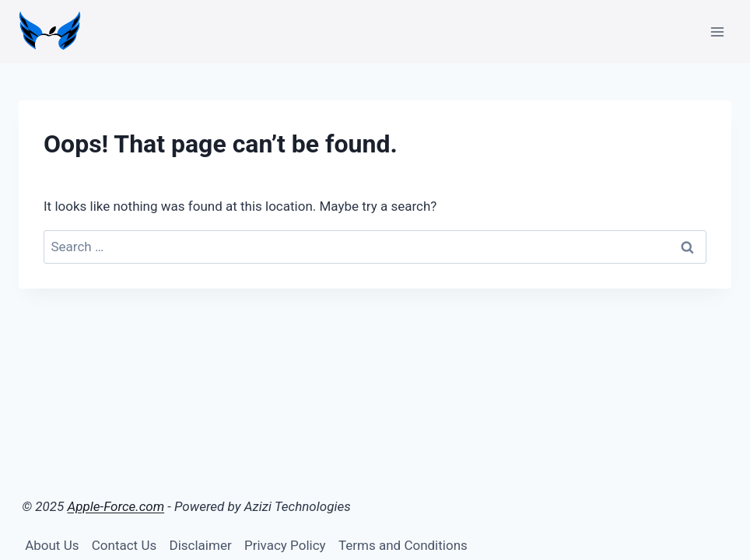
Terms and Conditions (403, 545)
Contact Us (124, 545)
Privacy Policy (285, 545)
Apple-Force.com (116, 506)
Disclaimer (201, 545)
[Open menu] (717, 31)
